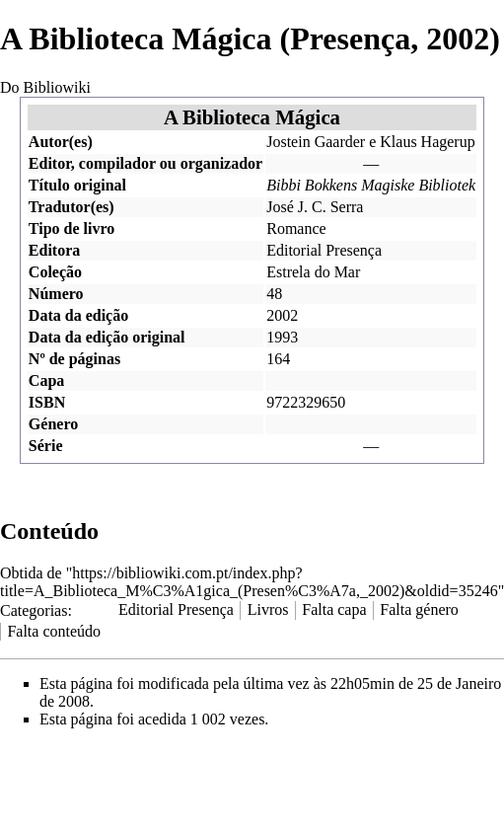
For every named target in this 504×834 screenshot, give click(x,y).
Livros (268, 609)
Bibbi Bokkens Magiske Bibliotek (371, 185)
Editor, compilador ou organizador (145, 163)
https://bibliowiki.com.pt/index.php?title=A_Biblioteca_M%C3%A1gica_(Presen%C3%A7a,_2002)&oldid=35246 (249, 582)
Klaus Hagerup (427, 142)
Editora (54, 250)
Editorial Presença (324, 250)
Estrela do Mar (313, 272)
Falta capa (334, 609)
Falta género (419, 609)
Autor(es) (61, 142)
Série (46, 446)
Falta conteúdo (54, 631)
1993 (282, 337)
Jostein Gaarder (316, 142)
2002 (282, 315)
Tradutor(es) (72, 207)
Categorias (34, 609)
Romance (296, 228)
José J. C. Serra (315, 207)
